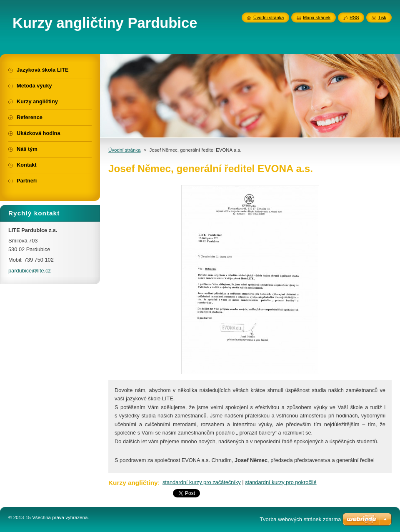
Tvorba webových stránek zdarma (300, 519)
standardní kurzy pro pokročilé (281, 482)
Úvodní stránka (124, 150)
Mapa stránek (317, 17)
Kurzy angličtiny (133, 483)
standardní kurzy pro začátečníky (202, 482)
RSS (354, 17)
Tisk (382, 17)
